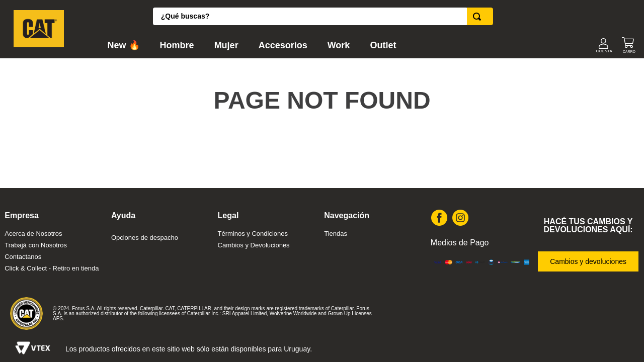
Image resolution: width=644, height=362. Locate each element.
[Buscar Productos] (479, 16)
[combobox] (323, 16)
